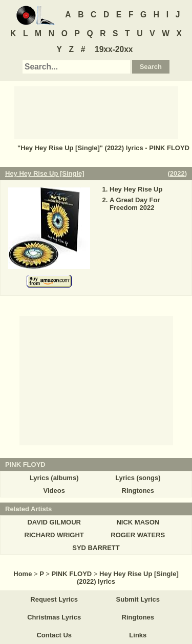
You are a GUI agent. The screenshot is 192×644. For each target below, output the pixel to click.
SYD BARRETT (96, 548)
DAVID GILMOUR (54, 522)
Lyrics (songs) (138, 478)
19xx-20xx (114, 49)
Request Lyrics (54, 599)
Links (138, 635)
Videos (54, 491)
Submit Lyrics (138, 599)
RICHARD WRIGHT (54, 535)
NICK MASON (138, 522)
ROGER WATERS (138, 535)
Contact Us (54, 635)
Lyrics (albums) (54, 478)
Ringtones (138, 491)
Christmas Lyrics (54, 617)
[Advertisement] (96, 112)
